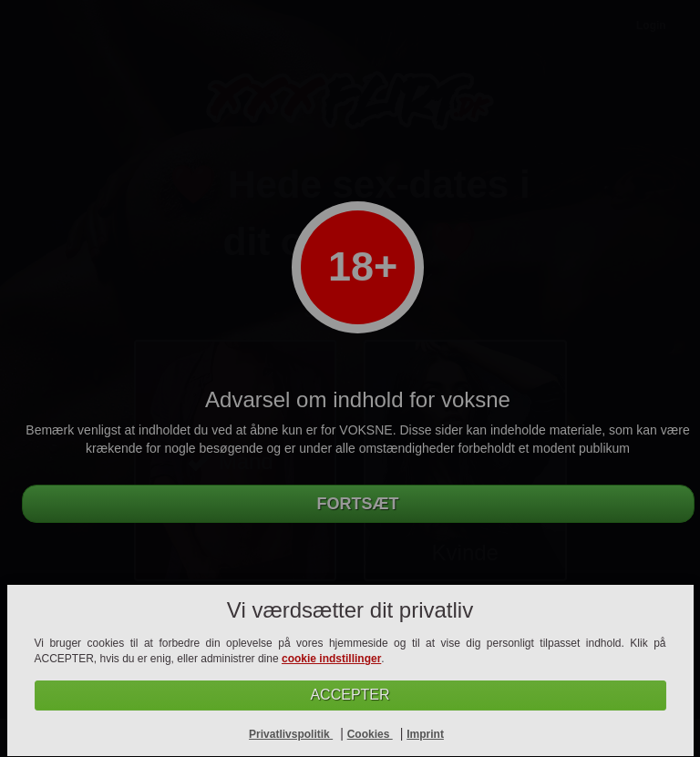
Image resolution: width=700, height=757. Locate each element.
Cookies (370, 734)
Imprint (425, 734)
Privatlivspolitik (291, 734)
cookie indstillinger (331, 659)
